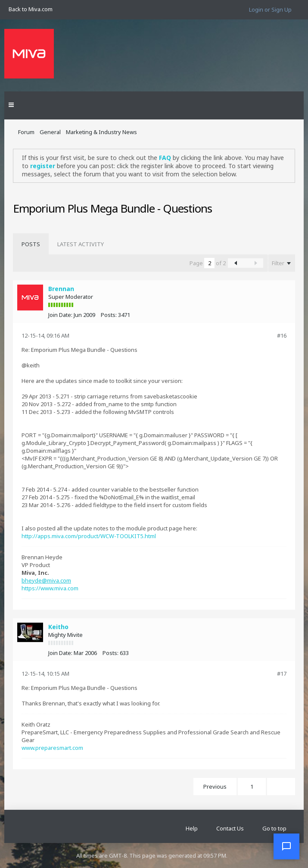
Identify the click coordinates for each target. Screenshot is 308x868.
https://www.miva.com (50, 588)
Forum (26, 132)
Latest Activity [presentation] (81, 244)
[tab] (31, 244)
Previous (215, 787)
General (50, 132)
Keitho (58, 627)
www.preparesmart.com (52, 748)
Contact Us (230, 828)
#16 (282, 335)
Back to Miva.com (31, 9)
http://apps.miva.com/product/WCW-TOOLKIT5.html (89, 536)
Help (192, 828)
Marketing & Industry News (101, 132)
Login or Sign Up (270, 9)
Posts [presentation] (31, 244)
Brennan (61, 289)
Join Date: (60, 315)
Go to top (274, 828)
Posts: (109, 315)
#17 (282, 674)
